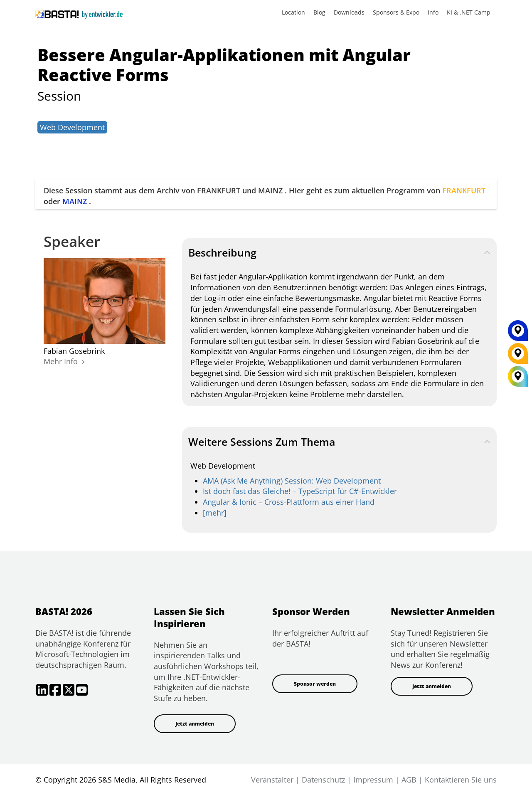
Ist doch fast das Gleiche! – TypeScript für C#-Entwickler (300, 491)
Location (293, 12)
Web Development (72, 127)
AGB (409, 780)
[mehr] (215, 513)
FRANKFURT (464, 190)
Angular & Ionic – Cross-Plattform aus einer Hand (289, 502)
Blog (319, 12)
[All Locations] (518, 376)
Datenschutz (323, 780)
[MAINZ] (518, 333)
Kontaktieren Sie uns (461, 780)
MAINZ (75, 201)
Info (433, 12)
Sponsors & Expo (396, 12)
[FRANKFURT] (518, 356)
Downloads (349, 12)
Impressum (373, 780)
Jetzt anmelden (195, 724)
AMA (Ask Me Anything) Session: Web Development (292, 481)
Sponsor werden (315, 684)
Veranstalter (272, 780)
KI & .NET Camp (469, 12)
